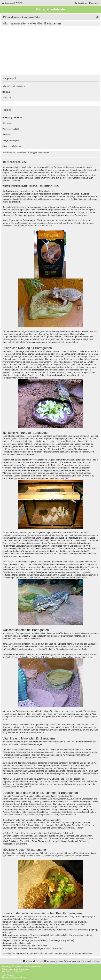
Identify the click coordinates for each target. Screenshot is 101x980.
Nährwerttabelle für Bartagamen (68, 954)
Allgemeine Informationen (14, 86)
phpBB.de (27, 969)
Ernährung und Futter (12, 118)
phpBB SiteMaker (8, 975)
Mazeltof (19, 971)
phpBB (13, 967)
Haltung (6, 92)
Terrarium (7, 98)
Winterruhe (7, 135)
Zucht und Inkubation (12, 146)
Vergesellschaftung (11, 129)
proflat (8, 971)
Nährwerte (7, 123)
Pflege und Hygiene (11, 140)
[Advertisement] (50, 51)
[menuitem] (19, 3)
